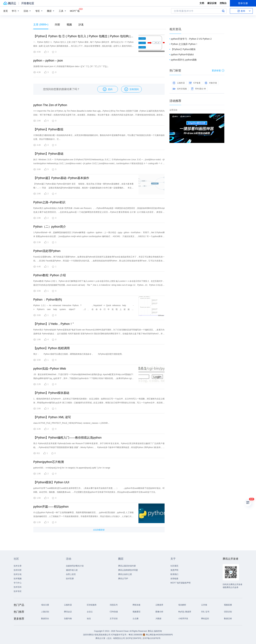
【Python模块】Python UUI (51, 482)
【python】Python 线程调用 (52, 348)
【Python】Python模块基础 (51, 393)
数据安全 (45, 619)
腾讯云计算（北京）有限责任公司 (110, 638)
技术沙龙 (18, 574)
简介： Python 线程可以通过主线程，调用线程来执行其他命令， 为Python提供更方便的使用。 (78, 354)
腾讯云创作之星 (125, 574)
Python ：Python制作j (48, 300)
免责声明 (174, 570)
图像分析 (159, 612)
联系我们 (174, 574)
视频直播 (228, 605)
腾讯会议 (68, 612)
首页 (6, 11)
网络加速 (136, 605)
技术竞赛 (70, 579)
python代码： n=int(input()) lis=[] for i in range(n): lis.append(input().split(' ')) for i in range (72, 468)
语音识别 (228, 612)
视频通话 (136, 612)
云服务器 (179, 83)
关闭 (222, 117)
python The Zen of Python (50, 105)
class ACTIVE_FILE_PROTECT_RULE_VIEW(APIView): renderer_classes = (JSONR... (71, 423)
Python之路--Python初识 (49, 202)
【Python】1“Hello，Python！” (53, 324)
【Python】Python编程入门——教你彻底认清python (67, 438)
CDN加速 (114, 612)
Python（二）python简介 (50, 227)
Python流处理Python (47, 251)
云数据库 (159, 605)
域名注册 (45, 605)
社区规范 (174, 566)
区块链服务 (92, 605)
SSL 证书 (205, 612)
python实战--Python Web (50, 369)
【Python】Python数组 (48, 129)
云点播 (136, 619)
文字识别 (114, 619)
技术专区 (18, 591)
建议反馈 (212, 3)
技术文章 (18, 566)
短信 (89, 619)
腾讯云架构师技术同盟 (128, 570)
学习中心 (18, 583)
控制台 (223, 3)
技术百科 (18, 587)
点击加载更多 (99, 530)
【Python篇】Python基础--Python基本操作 (61, 178)
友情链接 (174, 579)
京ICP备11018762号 (152, 638)
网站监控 (205, 619)
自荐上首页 (71, 574)
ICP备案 (195, 83)
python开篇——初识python (51, 507)
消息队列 (114, 605)
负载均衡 (68, 619)
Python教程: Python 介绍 (50, 275)
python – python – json (48, 61)
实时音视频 (180, 89)
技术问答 (18, 570)
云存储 (204, 605)
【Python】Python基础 (48, 154)
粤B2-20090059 (136, 635)
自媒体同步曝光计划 (75, 566)
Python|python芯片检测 (49, 462)
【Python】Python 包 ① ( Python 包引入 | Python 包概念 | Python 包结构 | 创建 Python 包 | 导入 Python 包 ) (83, 36)
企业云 (90, 612)
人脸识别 (45, 612)
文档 (202, 3)
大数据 (158, 619)
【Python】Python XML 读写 (52, 417)
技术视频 (18, 579)
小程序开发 (183, 619)
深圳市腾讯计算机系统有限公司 (97, 635)
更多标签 (218, 70)
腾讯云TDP (123, 579)
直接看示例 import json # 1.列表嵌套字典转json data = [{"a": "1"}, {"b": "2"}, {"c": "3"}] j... (71, 66)
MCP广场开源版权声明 (180, 583)
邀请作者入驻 (72, 570)
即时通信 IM (198, 89)
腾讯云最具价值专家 (127, 566)
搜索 (223, 11)
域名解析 (182, 605)
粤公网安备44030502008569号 (159, 635)
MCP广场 (75, 11)
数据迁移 (228, 619)
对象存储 (211, 83)
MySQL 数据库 (185, 612)
